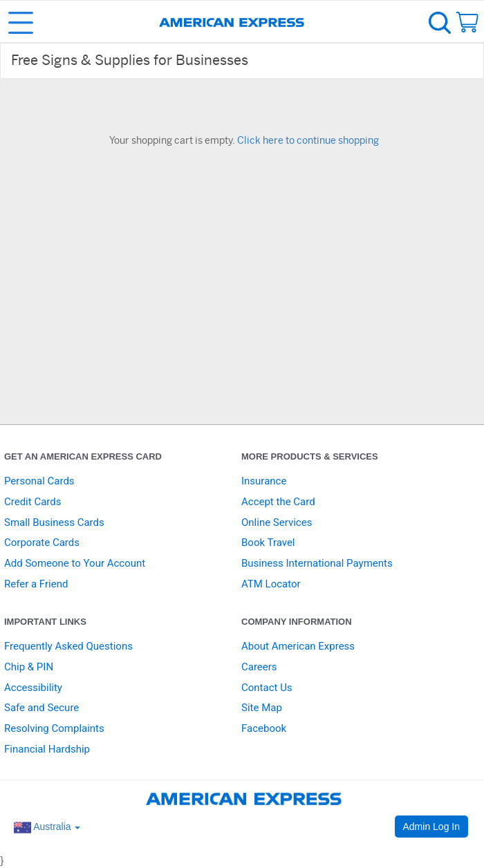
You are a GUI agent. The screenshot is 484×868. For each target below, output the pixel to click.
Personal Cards (39, 481)
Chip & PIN (29, 667)
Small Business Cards (54, 522)
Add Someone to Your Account (75, 563)
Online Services (277, 522)
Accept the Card (278, 502)
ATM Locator (271, 584)
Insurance (264, 481)
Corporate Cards (42, 542)
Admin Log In (432, 827)
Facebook (264, 728)
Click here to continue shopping (308, 141)
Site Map (262, 708)
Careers (259, 667)
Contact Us (267, 688)
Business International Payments (317, 563)
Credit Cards (32, 502)
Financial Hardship (47, 749)
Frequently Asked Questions (68, 646)
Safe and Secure (41, 708)
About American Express (298, 646)
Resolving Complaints (54, 728)
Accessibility (33, 688)
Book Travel (268, 542)
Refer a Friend (36, 584)
